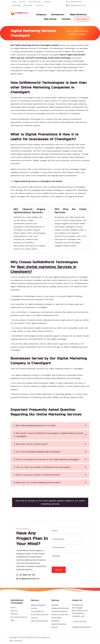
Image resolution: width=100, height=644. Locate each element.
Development (59, 15)
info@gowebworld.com (77, 5)
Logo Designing (37, 611)
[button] (50, 426)
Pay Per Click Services (60, 615)
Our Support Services (19, 617)
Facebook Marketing (59, 611)
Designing (42, 15)
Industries (47, 2)
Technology (16, 5)
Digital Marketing (79, 15)
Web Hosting (51, 19)
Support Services (35, 2)
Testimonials (28, 5)
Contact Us (39, 5)
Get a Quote (82, 19)
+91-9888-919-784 (75, 2)
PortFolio (67, 19)
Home (14, 2)
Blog (12, 620)
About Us (22, 2)
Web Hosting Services (39, 621)
